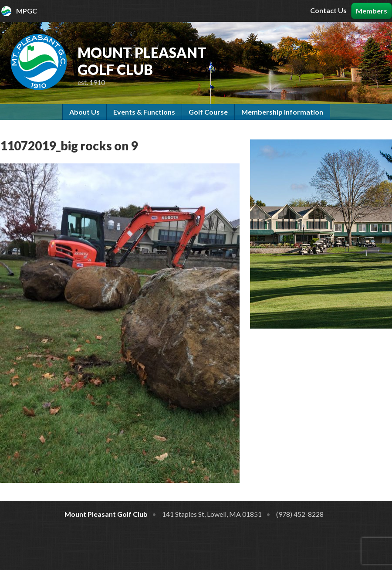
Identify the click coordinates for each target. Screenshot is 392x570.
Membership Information (282, 112)
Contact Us (328, 10)
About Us (84, 112)
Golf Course (208, 112)
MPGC (27, 11)
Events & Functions (144, 112)
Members (372, 11)
